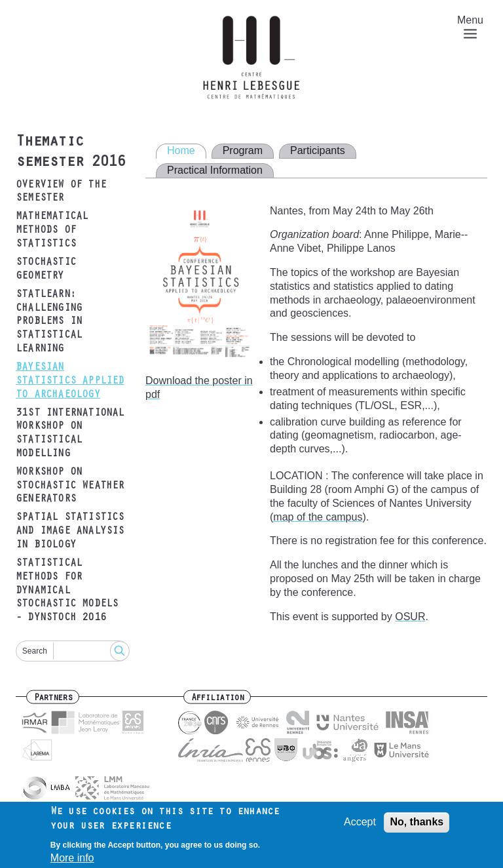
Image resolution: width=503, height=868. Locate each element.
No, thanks (417, 826)
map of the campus (318, 517)
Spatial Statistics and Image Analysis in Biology (70, 532)
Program (243, 150)
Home (181, 150)
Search (35, 651)
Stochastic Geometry (46, 270)
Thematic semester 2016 (70, 153)
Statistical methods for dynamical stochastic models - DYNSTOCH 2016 (67, 591)
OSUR (410, 617)
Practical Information (215, 170)
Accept (360, 826)
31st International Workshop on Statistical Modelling (70, 434)
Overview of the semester (61, 192)
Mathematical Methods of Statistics (52, 231)
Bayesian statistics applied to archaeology (70, 382)
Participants (318, 150)
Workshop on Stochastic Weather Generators (70, 486)
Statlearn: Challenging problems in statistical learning (49, 322)
